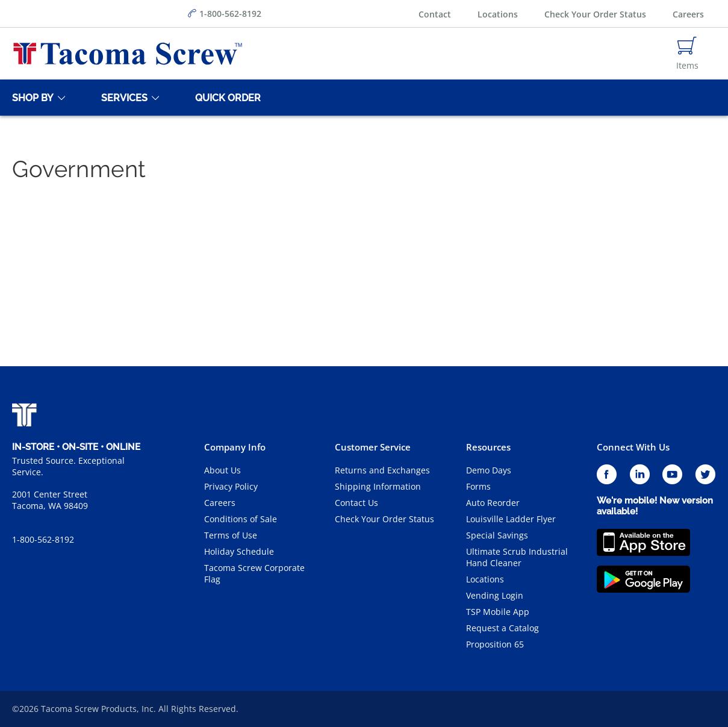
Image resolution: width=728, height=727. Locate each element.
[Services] (122, 98)
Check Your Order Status (595, 14)
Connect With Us (633, 447)
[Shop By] (31, 98)
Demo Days (489, 470)
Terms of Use (231, 535)
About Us (222, 470)
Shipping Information (378, 486)
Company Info (235, 447)
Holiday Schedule (239, 551)
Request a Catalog (502, 628)
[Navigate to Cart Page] (687, 54)
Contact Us (356, 503)
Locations (498, 14)
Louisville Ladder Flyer (511, 519)
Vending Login (495, 595)
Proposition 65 (495, 644)
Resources (488, 447)
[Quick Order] (226, 98)
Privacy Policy (231, 486)
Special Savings (497, 535)
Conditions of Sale (241, 519)
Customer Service (373, 447)
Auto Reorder (493, 503)
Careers (688, 14)
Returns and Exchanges (382, 470)
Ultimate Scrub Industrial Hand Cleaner (517, 557)
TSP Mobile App (498, 612)
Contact (435, 14)
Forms (478, 486)
